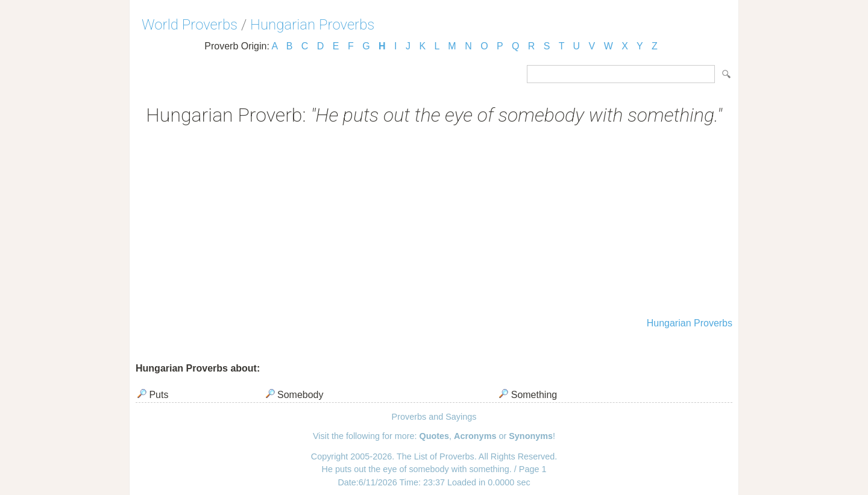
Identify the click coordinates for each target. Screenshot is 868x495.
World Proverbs (190, 25)
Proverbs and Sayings (434, 417)
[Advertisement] (434, 223)
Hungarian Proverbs (312, 25)
